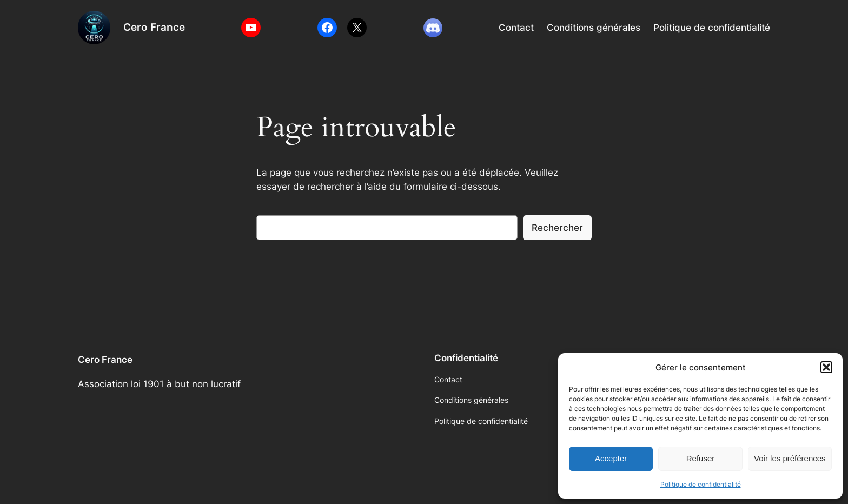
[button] (826, 367)
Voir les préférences (790, 458)
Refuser (701, 458)
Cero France (154, 27)
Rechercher (557, 228)
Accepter (611, 458)
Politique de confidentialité (701, 484)
